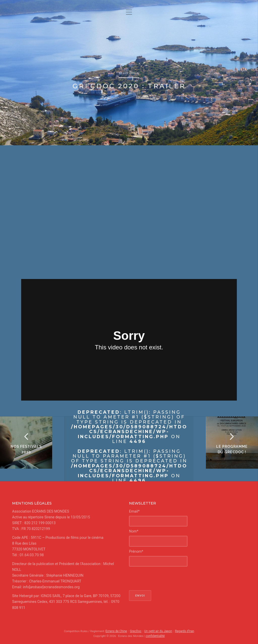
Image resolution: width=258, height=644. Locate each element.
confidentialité (155, 636)
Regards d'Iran (183, 631)
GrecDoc (136, 631)
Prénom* (136, 552)
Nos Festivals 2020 (32, 455)
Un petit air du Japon (158, 631)
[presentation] (167, 578)
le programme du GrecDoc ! (226, 456)
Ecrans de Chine (117, 631)
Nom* (134, 531)
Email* (134, 511)
